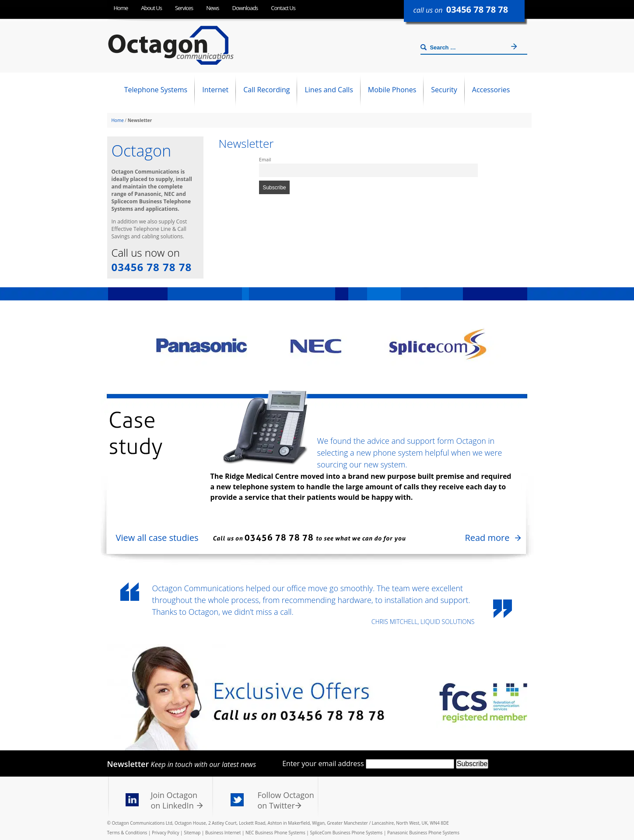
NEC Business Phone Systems (275, 833)
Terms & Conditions (127, 833)
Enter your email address (323, 763)
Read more (487, 538)
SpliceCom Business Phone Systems (346, 833)
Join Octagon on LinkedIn (174, 800)
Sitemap (192, 833)
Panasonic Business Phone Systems (423, 833)
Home (121, 8)
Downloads (245, 8)
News (212, 8)
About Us (151, 8)
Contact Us (283, 8)
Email (265, 159)
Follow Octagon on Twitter (286, 800)
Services (184, 8)
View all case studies (157, 538)
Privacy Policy (165, 833)
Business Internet (223, 833)
